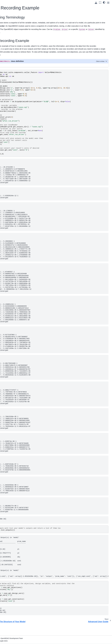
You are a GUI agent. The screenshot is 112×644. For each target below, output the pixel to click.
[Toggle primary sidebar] (26, 3)
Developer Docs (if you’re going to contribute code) (9, 194)
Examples (6, 135)
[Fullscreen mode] (100, 3)
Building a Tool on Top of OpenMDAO (10, 153)
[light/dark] (104, 2)
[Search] (11, 14)
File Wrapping (8, 184)
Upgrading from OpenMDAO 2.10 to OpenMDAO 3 (10, 169)
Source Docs (7, 188)
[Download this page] (96, 3)
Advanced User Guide (8, 118)
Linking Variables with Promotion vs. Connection (12, 77)
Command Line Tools (10, 144)
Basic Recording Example (11, 106)
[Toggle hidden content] (102, 70)
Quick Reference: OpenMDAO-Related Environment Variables (11, 178)
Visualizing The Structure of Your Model (11, 98)
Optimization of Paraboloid (10, 58)
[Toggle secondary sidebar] (108, 3)
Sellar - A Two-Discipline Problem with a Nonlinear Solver (11, 67)
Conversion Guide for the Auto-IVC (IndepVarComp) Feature (12, 160)
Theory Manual (8, 128)
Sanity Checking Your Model (12, 91)
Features (6, 132)
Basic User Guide (9, 41)
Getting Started (8, 23)
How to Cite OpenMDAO (12, 148)
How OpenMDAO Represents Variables (12, 46)
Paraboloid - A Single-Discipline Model (12, 52)
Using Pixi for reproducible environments (8, 29)
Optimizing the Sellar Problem (12, 85)
